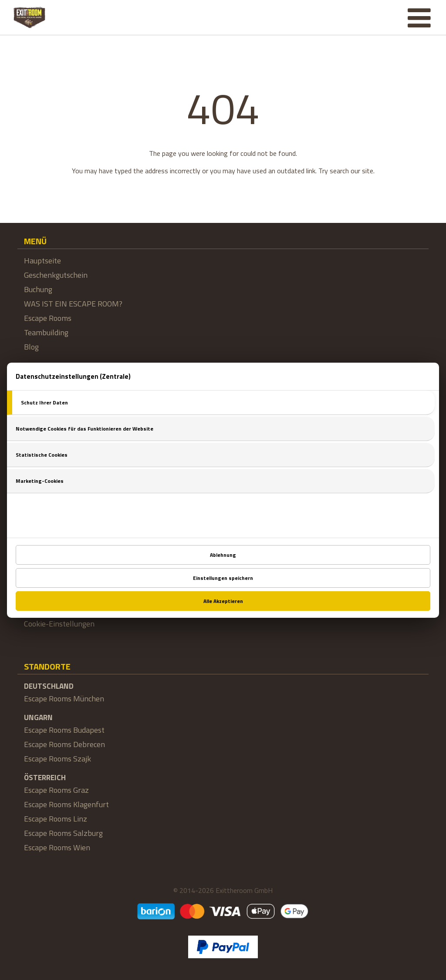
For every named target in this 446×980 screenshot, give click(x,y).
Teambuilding (46, 332)
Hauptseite (42, 261)
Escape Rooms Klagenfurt (66, 804)
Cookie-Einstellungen (59, 624)
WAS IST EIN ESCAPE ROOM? (73, 304)
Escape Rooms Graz (56, 790)
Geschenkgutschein (56, 275)
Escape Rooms (48, 318)
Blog (31, 347)
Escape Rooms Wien (57, 847)
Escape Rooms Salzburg (63, 833)
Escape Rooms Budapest (64, 730)
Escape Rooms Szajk (57, 759)
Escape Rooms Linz (56, 819)
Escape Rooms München (64, 699)
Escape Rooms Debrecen (64, 744)
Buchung (38, 289)
